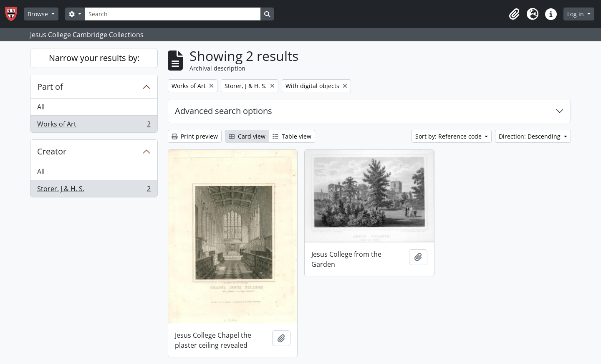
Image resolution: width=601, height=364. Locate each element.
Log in (576, 14)
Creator (52, 151)
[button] (514, 14)
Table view (292, 136)
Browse (39, 14)
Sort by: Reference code (449, 136)
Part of (50, 87)
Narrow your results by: (94, 58)
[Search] (173, 14)
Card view (247, 136)
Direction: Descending (530, 136)
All (41, 107)
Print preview (195, 136)
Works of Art (94, 126)
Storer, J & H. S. (94, 190)
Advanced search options (223, 111)
